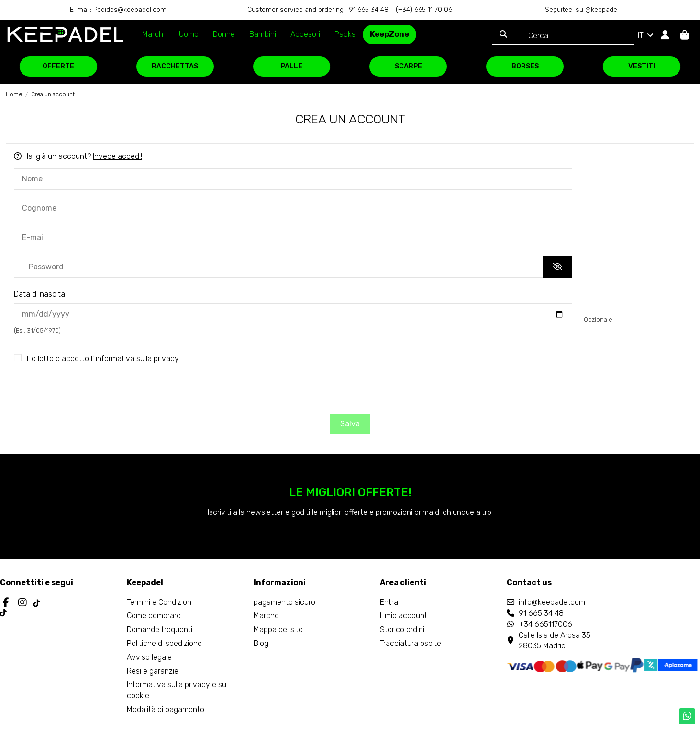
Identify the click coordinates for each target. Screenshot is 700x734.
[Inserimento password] (278, 267)
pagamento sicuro (284, 602)
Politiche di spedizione (164, 643)
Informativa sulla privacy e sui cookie (177, 690)
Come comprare (154, 616)
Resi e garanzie (153, 671)
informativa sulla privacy (137, 359)
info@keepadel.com (552, 602)
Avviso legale (149, 657)
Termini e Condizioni (160, 602)
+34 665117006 (545, 624)
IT (646, 35)
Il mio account (404, 616)
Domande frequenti (160, 629)
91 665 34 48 (541, 613)
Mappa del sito (278, 629)
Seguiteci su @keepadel (582, 10)
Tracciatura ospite (411, 643)
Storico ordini (402, 629)
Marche (266, 616)
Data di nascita (39, 294)
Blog (261, 643)
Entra (389, 602)
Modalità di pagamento (166, 709)
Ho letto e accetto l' (103, 359)
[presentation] (350, 390)
